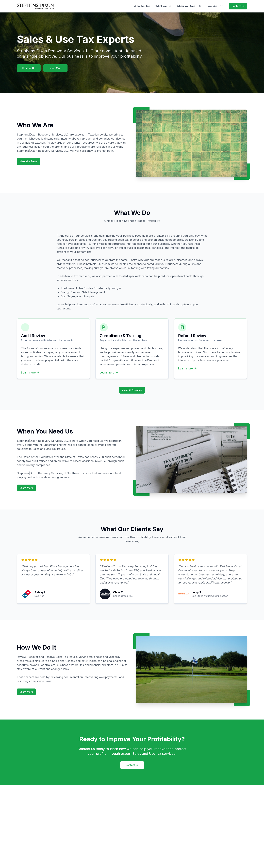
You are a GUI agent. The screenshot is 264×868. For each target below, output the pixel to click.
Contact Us (238, 6)
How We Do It (215, 6)
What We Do (163, 6)
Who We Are (142, 6)
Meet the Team (28, 161)
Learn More (55, 68)
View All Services (132, 390)
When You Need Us (189, 6)
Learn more (30, 372)
